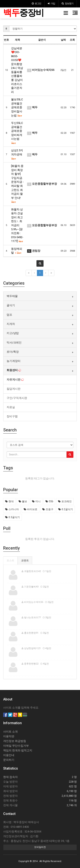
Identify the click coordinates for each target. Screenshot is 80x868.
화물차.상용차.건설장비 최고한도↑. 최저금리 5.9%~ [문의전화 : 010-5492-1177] (17, 225)
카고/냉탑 (13, 333)
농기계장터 (14, 361)
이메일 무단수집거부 (16, 746)
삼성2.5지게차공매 (17, 154)
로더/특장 (13, 352)
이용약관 (9, 736)
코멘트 (25, 560)
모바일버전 (40, 847)
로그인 (36, 4)
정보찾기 (68, 4)
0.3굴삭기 (12, 517)
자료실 (11, 407)
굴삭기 (11, 305)
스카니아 (12, 509)
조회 (72, 40)
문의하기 (9, 760)
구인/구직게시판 (17, 398)
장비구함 (12, 416)
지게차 (11, 324)
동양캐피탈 (17, 251)
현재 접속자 (10, 777)
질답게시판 (14, 389)
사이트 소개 (10, 732)
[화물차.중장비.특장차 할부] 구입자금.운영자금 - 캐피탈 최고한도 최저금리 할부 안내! (17, 184)
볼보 (23, 501)
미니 (36, 501)
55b (49, 501)
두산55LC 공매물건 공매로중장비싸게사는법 (17, 133)
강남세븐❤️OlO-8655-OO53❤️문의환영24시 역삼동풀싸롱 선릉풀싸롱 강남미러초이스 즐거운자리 (17, 70)
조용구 (48, 509)
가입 (51, 4)
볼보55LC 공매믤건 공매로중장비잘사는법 (17, 107)
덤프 (9, 315)
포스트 (10, 560)
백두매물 (12, 296)
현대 (9, 501)
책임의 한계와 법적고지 (18, 750)
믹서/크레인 (14, 343)
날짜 (63, 40)
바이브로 (31, 509)
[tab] (40, 296)
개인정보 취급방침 (15, 741)
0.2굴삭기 (66, 509)
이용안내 (9, 755)
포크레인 (65, 501)
